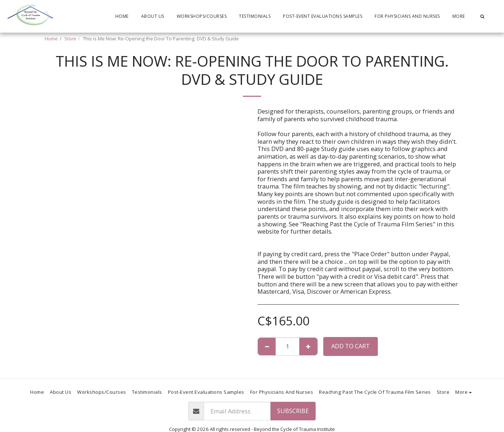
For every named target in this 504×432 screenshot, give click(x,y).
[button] (482, 16)
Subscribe (293, 411)
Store (70, 39)
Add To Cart (351, 346)
